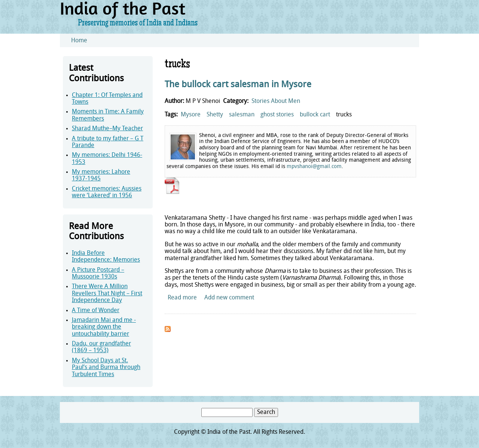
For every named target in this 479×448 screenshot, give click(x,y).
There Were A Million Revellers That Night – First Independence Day (107, 294)
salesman (242, 115)
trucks (344, 115)
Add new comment (229, 298)
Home (79, 41)
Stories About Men (276, 101)
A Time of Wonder (96, 311)
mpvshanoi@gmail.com (314, 167)
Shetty (215, 115)
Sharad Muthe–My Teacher (107, 129)
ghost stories (277, 115)
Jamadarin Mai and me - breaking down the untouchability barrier (104, 327)
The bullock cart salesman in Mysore (238, 85)
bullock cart (315, 115)
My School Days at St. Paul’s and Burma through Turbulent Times (106, 368)
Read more (182, 298)
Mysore (191, 115)
